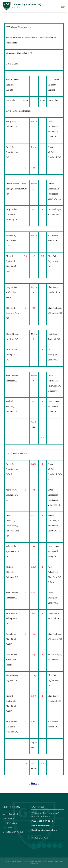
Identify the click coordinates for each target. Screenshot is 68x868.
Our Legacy (8, 827)
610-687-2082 (43, 825)
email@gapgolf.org (47, 830)
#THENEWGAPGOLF (13, 832)
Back (34, 783)
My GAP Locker (10, 823)
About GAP (8, 818)
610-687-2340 (46, 821)
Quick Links (11, 807)
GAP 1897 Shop (10, 814)
